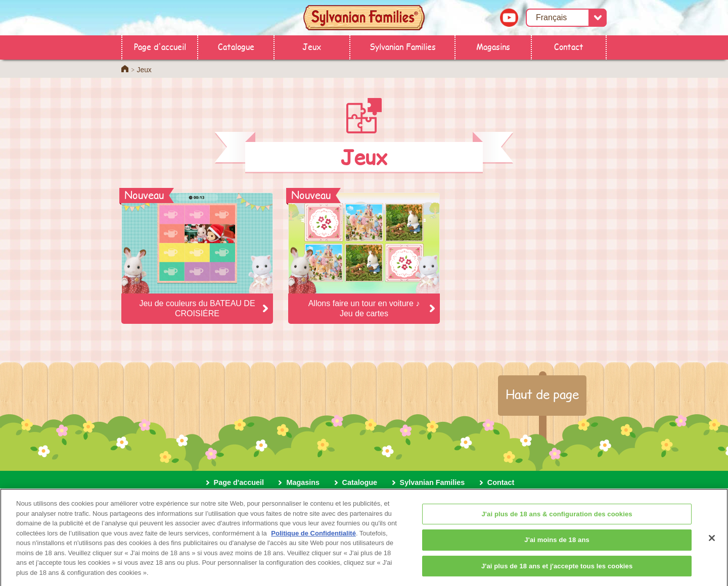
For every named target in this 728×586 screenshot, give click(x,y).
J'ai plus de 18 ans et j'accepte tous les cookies (557, 570)
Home (125, 69)
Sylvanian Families (403, 46)
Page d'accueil (160, 46)
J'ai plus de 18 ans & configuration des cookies (557, 518)
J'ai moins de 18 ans (557, 544)
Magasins (493, 46)
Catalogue (236, 46)
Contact (569, 46)
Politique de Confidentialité (313, 537)
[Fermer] (712, 542)
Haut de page (542, 394)
